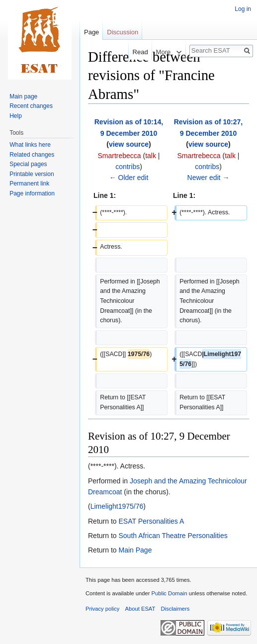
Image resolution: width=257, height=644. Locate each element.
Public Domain (169, 593)
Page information (32, 193)
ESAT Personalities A (151, 521)
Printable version (32, 174)
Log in (243, 9)
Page (91, 32)
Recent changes (31, 106)
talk (151, 156)
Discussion (123, 32)
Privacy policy (102, 609)
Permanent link (29, 184)
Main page (23, 96)
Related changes (32, 155)
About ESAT (140, 609)
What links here (30, 145)
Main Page (135, 550)
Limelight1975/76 (117, 506)
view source (129, 144)
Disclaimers (175, 609)
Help (16, 116)
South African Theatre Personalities (173, 536)
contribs (128, 167)
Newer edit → (209, 178)
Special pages (28, 164)
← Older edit (129, 178)
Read (135, 52)
